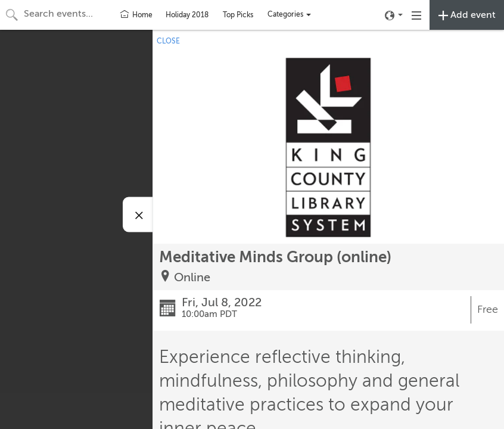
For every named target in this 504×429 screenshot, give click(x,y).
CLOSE (168, 41)
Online (192, 277)
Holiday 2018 (187, 15)
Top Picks (238, 15)
